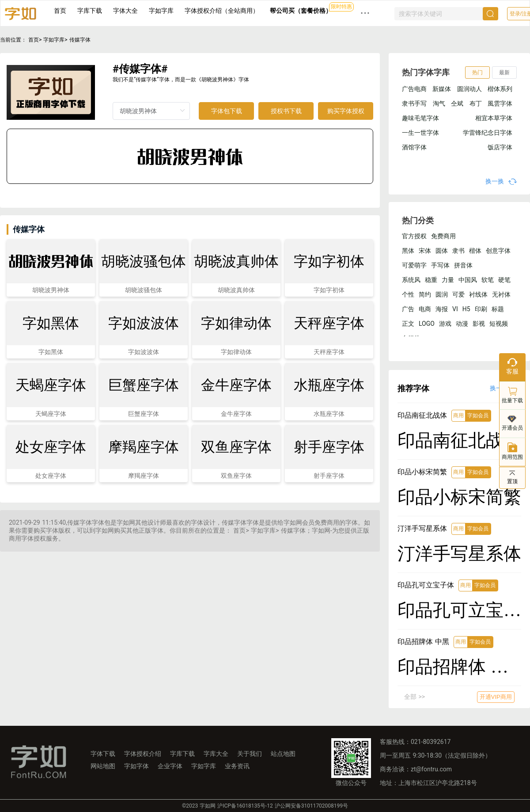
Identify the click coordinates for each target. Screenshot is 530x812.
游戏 (445, 324)
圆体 (442, 251)
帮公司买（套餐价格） (301, 11)
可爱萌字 (414, 265)
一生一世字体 (420, 133)
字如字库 (161, 11)
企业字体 (170, 766)
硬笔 (504, 280)
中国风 (468, 280)
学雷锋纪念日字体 (488, 133)
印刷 (481, 309)
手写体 (440, 265)
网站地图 (103, 766)
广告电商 (414, 89)
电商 (425, 309)
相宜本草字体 (494, 118)
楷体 (475, 251)
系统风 (411, 280)
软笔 (488, 280)
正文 (408, 324)
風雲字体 (500, 103)
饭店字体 (500, 147)
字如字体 (136, 766)
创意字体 (498, 251)
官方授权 (414, 236)
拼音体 (463, 265)
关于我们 (250, 754)
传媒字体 (80, 40)
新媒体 (442, 89)
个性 (408, 294)
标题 (498, 309)
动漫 (462, 324)
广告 (408, 309)
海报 (442, 309)
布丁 (476, 103)
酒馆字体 (414, 147)
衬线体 (478, 294)
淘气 (439, 103)
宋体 (425, 251)
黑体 (408, 251)
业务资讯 (237, 766)
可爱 (458, 294)
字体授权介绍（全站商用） (222, 11)
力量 (448, 280)
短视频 (499, 324)
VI (455, 309)
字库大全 (216, 754)
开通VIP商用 (496, 697)
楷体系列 (500, 89)
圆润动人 (469, 89)
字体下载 (103, 754)
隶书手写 (414, 103)
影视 (479, 324)
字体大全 (125, 11)
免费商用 (443, 236)
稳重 (431, 280)
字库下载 (90, 11)
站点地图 (283, 754)
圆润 (442, 294)
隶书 (458, 251)
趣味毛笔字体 (420, 118)
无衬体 (501, 294)
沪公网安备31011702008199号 (311, 806)
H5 (466, 309)
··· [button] (365, 13)
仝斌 (457, 103)
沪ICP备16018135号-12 (245, 806)
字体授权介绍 (143, 754)
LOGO (427, 324)
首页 (60, 11)
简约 (425, 294)
